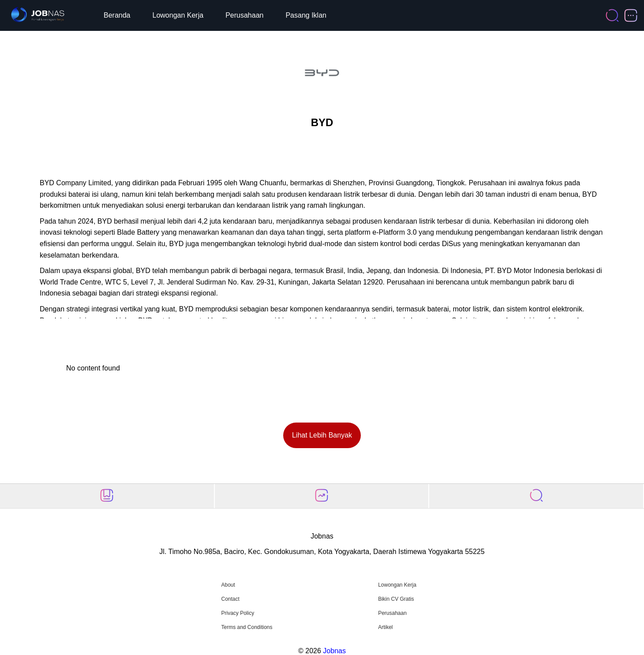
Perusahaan (244, 15)
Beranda (117, 15)
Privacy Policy (238, 613)
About (228, 585)
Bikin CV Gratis (396, 599)
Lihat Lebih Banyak (322, 435)
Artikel (385, 627)
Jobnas (334, 651)
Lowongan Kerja (178, 15)
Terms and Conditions (247, 627)
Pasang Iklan (306, 15)
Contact (230, 599)
